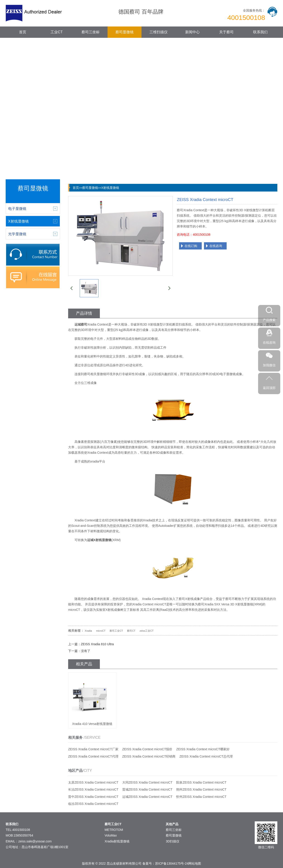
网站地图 (195, 863)
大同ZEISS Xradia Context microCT (147, 782)
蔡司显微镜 (125, 32)
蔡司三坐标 (91, 32)
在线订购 (191, 246)
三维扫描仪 (158, 32)
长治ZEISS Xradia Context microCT (93, 789)
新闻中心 (192, 32)
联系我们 (260, 32)
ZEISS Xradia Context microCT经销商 (149, 756)
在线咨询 (216, 246)
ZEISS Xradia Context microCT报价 (147, 749)
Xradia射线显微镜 (117, 841)
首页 (23, 32)
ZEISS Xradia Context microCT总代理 (206, 756)
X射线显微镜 (110, 188)
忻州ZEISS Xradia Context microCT (201, 797)
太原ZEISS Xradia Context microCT (93, 782)
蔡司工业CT (116, 631)
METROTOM (114, 830)
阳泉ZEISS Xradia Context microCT (201, 782)
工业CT (56, 32)
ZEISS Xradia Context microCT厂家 (93, 749)
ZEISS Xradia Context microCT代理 (93, 756)
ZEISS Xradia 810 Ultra (97, 644)
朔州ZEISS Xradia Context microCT (201, 789)
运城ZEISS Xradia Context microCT (147, 797)
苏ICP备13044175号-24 (172, 863)
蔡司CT (131, 631)
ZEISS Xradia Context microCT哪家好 (203, 749)
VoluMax (111, 835)
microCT (101, 631)
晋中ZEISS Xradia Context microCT (93, 797)
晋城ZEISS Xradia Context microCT (147, 789)
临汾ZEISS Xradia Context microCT (93, 804)
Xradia (88, 631)
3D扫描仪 (173, 841)
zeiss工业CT (146, 631)
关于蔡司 (226, 32)
